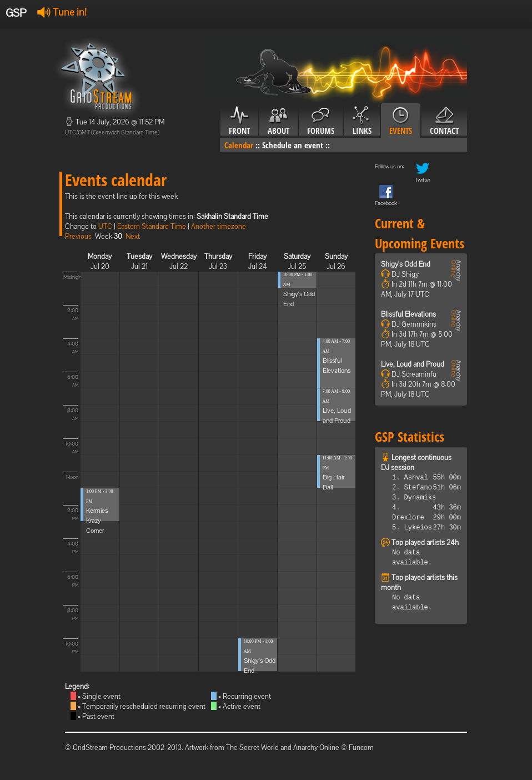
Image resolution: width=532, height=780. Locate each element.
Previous (78, 236)
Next (133, 236)
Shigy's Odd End (406, 264)
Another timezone (219, 226)
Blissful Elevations (408, 314)
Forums (321, 121)
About (278, 121)
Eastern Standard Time (152, 226)
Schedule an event (293, 145)
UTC (105, 226)
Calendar (239, 145)
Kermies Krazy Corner (97, 521)
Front (239, 121)
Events (401, 121)
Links (362, 121)
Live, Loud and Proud (413, 364)
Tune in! (62, 12)
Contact (444, 121)
